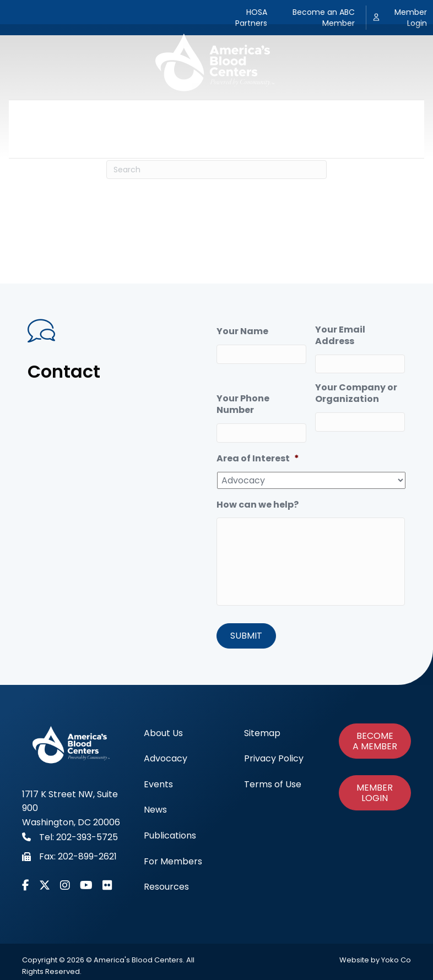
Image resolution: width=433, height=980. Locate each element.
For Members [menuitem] (173, 861)
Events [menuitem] (158, 784)
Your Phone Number (243, 405)
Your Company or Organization (356, 394)
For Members (357, 114)
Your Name (242, 332)
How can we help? (258, 505)
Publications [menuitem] (170, 835)
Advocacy (126, 114)
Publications (283, 114)
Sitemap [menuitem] (262, 733)
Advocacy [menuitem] (166, 758)
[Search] (216, 170)
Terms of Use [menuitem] (273, 784)
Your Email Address (340, 336)
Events (182, 114)
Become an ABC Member (324, 18)
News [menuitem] (155, 810)
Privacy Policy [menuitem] (274, 758)
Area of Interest (258, 459)
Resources (216, 143)
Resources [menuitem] (166, 887)
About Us (66, 114)
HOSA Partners (251, 18)
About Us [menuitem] (163, 733)
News (226, 114)
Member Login (411, 18)
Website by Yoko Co (375, 960)
